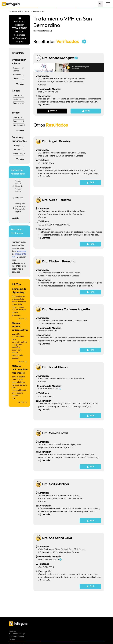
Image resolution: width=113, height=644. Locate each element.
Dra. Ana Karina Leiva (57, 538)
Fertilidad (19, 198)
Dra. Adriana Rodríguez (60, 58)
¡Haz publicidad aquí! (17, 634)
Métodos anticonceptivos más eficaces (20, 369)
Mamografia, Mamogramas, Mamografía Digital (21, 208)
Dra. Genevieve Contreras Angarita (66, 309)
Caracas (16, 95)
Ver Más (15, 218)
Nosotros (12, 631)
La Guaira (17, 99)
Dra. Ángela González (57, 141)
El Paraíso (17, 75)
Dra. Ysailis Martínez (56, 484)
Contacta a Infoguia (16, 636)
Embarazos (18, 154)
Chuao (16, 79)
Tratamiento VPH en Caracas (19, 12)
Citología (17, 146)
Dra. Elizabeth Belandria (59, 261)
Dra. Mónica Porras (55, 433)
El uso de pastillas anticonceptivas (20, 326)
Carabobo (17, 121)
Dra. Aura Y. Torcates (56, 200)
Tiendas (12, 639)
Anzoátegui (18, 125)
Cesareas (17, 150)
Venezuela (22, 251)
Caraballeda (18, 103)
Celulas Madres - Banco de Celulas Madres (19, 186)
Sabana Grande (16, 69)
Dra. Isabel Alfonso (55, 367)
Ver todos (20, 84)
